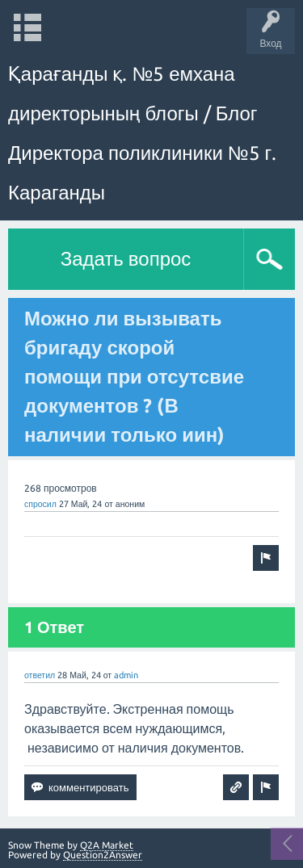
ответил (40, 675)
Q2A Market (107, 845)
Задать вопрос (126, 259)
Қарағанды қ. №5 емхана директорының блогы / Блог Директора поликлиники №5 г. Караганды (142, 133)
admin (126, 675)
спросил (40, 504)
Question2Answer (103, 855)
